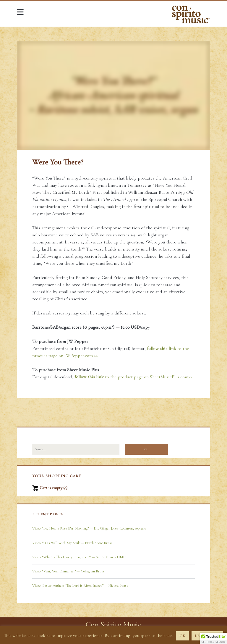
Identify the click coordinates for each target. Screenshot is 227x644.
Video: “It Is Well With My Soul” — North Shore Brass (72, 543)
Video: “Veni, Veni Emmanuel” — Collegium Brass (68, 571)
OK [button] (182, 636)
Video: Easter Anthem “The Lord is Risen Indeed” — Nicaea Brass (80, 585)
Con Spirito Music (113, 624)
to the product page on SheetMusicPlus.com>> (133, 377)
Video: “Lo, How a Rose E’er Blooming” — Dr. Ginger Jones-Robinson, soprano (89, 528)
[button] (213, 638)
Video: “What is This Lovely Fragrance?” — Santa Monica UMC (79, 557)
